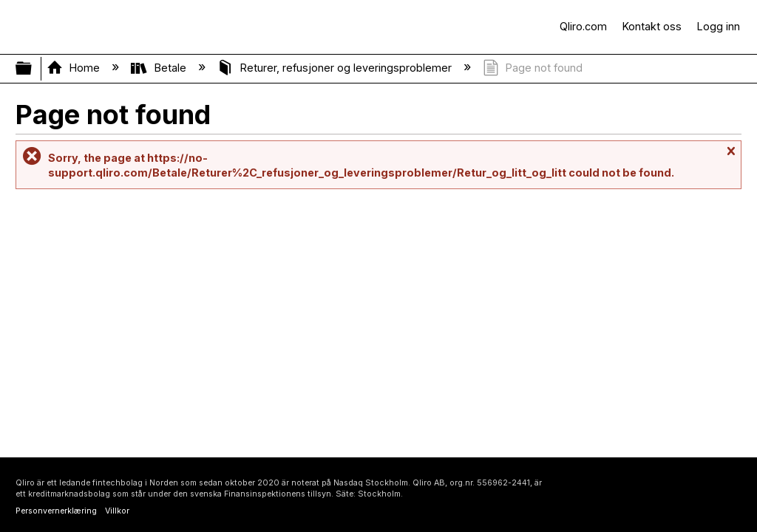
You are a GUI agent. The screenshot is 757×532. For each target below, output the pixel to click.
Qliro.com (583, 26)
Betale (160, 68)
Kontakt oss (652, 26)
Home (75, 68)
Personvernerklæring (56, 511)
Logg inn (719, 26)
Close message (730, 158)
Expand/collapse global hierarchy (33, 69)
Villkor (117, 511)
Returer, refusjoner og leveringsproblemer (336, 68)
